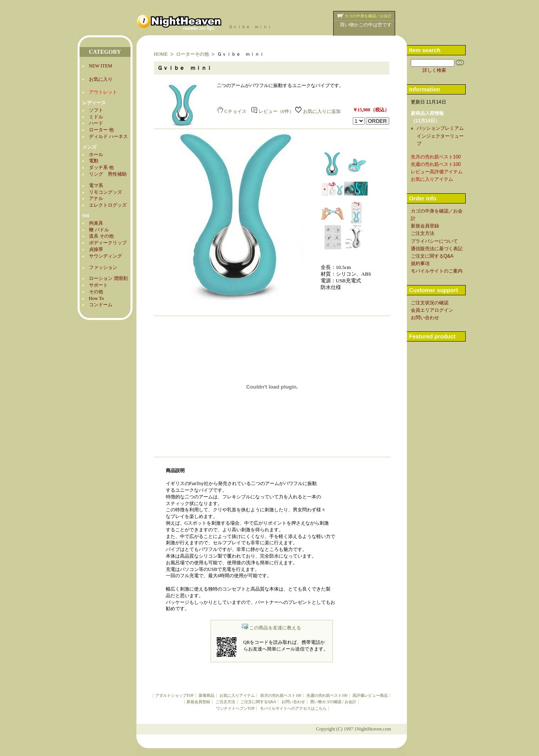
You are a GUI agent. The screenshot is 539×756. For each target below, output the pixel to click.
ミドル (96, 117)
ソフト (96, 110)
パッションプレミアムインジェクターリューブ (440, 136)
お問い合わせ (293, 702)
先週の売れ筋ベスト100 (327, 695)
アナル (96, 198)
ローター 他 (101, 130)
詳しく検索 (434, 70)
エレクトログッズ (108, 205)
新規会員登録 (198, 702)
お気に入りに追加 (318, 111)
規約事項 (420, 264)
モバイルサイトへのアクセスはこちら (293, 708)
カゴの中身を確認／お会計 (368, 16)
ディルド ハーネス (108, 136)
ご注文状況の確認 (430, 303)
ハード (96, 123)
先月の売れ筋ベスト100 (436, 157)
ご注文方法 (225, 702)
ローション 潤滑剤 (108, 278)
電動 (94, 161)
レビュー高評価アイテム (437, 172)
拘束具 (96, 223)
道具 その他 (101, 236)
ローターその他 (192, 54)
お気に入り (101, 79)
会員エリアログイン (432, 310)
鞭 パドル (99, 230)
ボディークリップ (108, 243)
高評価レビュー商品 (370, 695)
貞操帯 (96, 249)
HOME (161, 54)
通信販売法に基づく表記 (437, 249)
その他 (96, 292)
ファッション (103, 267)
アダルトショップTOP (174, 695)
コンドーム (101, 305)
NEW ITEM (101, 66)
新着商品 (207, 695)
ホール (96, 154)
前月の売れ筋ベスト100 (281, 695)
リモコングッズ (105, 192)
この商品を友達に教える (271, 628)
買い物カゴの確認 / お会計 (333, 702)
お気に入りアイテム (237, 695)
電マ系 (96, 185)
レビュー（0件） (273, 111)
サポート (98, 285)
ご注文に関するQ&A (258, 702)
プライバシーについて (434, 241)
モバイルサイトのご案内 (437, 271)
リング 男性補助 (108, 174)
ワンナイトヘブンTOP (235, 708)
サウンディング (105, 256)
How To (97, 298)
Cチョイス (232, 111)
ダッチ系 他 (101, 167)
